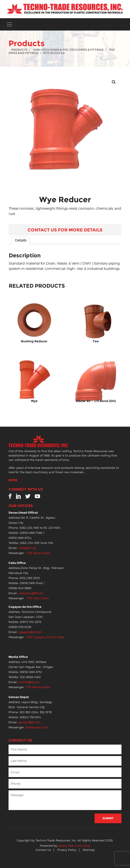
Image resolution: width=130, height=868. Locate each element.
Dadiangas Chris (37, 727)
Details (21, 240)
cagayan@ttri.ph (30, 632)
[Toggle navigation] (9, 24)
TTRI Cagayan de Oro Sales (45, 637)
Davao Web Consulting (74, 846)
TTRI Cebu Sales (38, 598)
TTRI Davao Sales (38, 553)
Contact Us (43, 850)
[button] (114, 82)
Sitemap (89, 850)
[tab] (21, 240)
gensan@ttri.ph (29, 722)
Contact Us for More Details (65, 230)
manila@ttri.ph (29, 682)
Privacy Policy (67, 850)
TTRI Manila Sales (38, 687)
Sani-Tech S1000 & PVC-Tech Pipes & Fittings (68, 50)
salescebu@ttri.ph (31, 593)
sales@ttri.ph (27, 548)
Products (19, 50)
